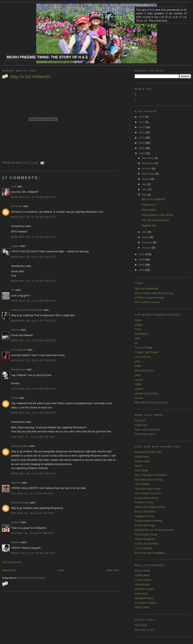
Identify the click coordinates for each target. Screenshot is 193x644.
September (149, 174)
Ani (13, 290)
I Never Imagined (145, 539)
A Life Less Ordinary (146, 544)
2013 (142, 127)
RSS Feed (141, 625)
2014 (142, 122)
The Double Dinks (145, 434)
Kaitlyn (139, 325)
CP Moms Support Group (149, 298)
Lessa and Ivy (143, 357)
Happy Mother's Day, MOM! (157, 215)
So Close (140, 420)
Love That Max (143, 548)
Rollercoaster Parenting (148, 521)
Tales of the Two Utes (147, 430)
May (145, 195)
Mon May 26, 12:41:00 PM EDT (34, 281)
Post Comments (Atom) (32, 578)
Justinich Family (144, 502)
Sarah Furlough (20, 503)
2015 (142, 117)
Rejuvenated (148, 210)
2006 (142, 259)
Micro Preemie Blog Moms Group (154, 293)
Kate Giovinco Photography (27, 310)
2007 (142, 254)
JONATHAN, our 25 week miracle (154, 530)
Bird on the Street (145, 512)
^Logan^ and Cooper (147, 352)
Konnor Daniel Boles (147, 498)
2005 (142, 265)
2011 (142, 138)
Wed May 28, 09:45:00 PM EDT (34, 474)
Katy (14, 186)
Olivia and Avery (144, 370)
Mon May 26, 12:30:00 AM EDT (34, 197)
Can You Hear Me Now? (155, 220)
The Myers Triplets (145, 603)
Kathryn (16, 522)
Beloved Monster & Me (148, 452)
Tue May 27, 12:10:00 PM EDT (33, 437)
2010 (142, 143)
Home (61, 570)
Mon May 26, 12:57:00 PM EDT (34, 301)
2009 (142, 148)
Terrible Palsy (143, 461)
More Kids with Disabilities (150, 553)
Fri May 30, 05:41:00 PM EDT (33, 513)
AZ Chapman (19, 350)
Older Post (112, 570)
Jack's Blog (141, 470)
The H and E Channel (147, 302)
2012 (142, 132)
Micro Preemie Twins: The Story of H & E (47, 57)
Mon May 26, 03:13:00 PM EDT (34, 340)
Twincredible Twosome (148, 493)
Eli (136, 343)
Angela (15, 246)
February (148, 242)
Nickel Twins (142, 607)
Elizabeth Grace (144, 598)
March (146, 237)
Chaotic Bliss (142, 575)
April (145, 232)
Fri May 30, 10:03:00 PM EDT (33, 533)
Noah (138, 375)
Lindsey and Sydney (146, 393)
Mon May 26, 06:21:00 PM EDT (34, 360)
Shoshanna (141, 334)
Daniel (138, 466)
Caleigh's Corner (144, 516)
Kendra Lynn (18, 369)
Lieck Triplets (142, 484)
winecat (15, 330)
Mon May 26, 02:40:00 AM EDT (34, 237)
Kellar (138, 384)
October (147, 168)
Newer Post (9, 570)
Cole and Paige (144, 347)
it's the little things (145, 525)
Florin (138, 329)
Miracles (16, 483)
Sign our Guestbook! (147, 288)
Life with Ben (142, 584)
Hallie (138, 366)
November (148, 163)
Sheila (15, 398)
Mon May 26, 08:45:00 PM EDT (34, 389)
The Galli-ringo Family (147, 489)
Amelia (139, 398)
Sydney (139, 389)
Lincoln (139, 380)
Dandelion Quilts (144, 589)
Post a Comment (12, 562)
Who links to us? (144, 630)
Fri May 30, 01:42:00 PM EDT (33, 493)
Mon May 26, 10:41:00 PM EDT (34, 413)
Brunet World (142, 571)
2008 (142, 153)
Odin (137, 338)
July (145, 184)
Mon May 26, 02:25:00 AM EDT (34, 217)
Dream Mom (142, 457)
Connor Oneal (143, 580)
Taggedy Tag (149, 225)
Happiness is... (150, 204)
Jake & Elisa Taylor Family (150, 507)
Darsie (139, 320)
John (138, 361)
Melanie (16, 542)
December (148, 158)
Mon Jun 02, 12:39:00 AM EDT (33, 553)
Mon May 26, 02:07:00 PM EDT (34, 321)
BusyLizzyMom (20, 446)
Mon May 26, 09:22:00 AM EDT (34, 257)
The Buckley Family (146, 535)
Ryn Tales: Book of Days (149, 480)
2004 (142, 270)
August (146, 179)
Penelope (17, 206)
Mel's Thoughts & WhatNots (151, 475)
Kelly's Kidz (141, 594)
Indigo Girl (141, 425)
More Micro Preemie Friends (151, 402)
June (145, 189)
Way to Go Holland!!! (30, 77)
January (147, 248)
